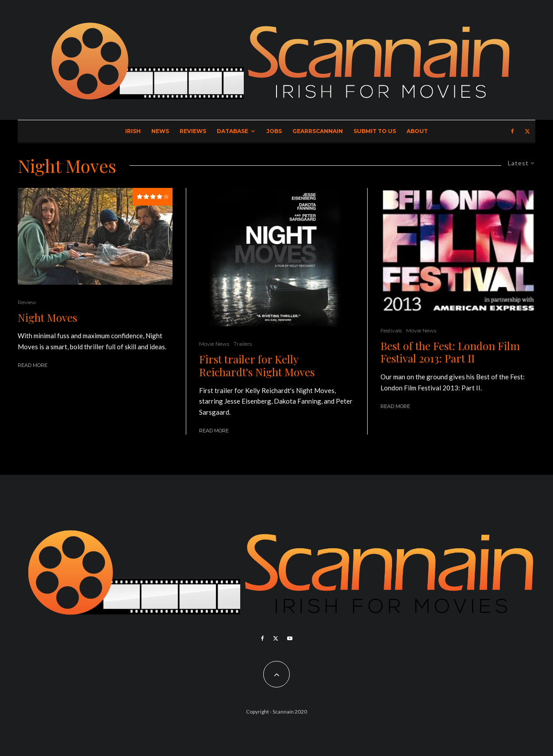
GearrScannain (318, 131)
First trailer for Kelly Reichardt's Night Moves (257, 366)
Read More (33, 365)
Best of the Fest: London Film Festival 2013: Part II (450, 352)
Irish (133, 131)
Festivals (391, 330)
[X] (527, 131)
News (160, 131)
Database (232, 131)
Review (27, 302)
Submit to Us (375, 131)
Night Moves (47, 318)
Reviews (193, 131)
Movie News (214, 344)
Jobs (274, 131)
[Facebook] (513, 131)
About (417, 131)
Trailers (243, 344)
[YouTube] (290, 638)
